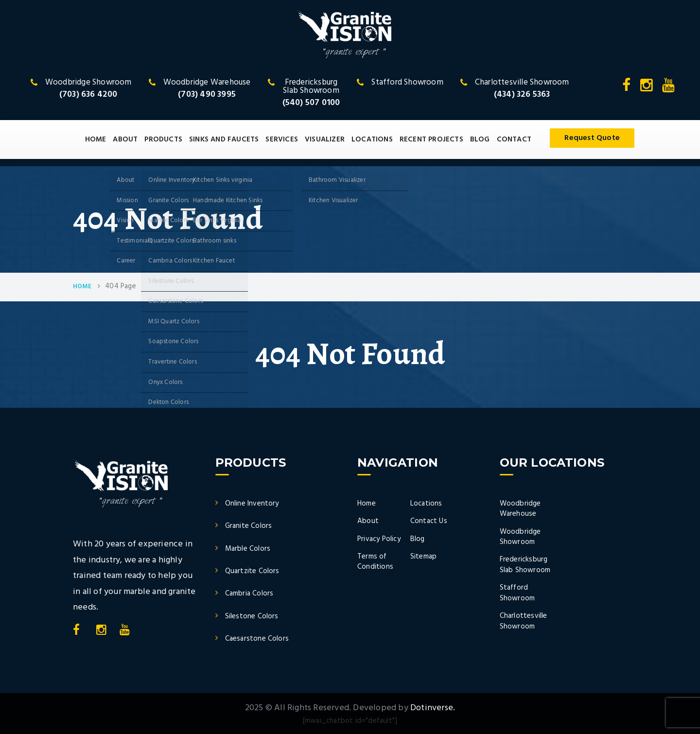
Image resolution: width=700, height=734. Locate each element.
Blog (418, 539)
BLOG (480, 140)
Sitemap (423, 557)
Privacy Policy (379, 539)
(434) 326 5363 (522, 95)
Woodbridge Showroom (520, 537)
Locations (426, 504)
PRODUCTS (163, 140)
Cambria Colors (249, 594)
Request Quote (592, 138)
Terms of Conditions (375, 562)
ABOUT (125, 140)
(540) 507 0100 (311, 103)
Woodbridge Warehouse (520, 509)
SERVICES (282, 140)
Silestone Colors (252, 616)
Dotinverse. (433, 708)
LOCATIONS (372, 140)
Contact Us (429, 521)
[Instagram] (647, 88)
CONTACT (514, 140)
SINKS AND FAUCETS (224, 140)
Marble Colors (248, 549)
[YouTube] (668, 88)
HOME (96, 140)
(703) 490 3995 (207, 95)
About (368, 521)
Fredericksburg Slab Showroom (525, 565)
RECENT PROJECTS (431, 140)
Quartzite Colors (252, 571)
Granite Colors (249, 526)
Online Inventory (252, 504)
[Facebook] (627, 88)
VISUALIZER (325, 140)
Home (82, 287)
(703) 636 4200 (88, 95)
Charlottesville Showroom (524, 621)
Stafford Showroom (517, 593)
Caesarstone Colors (257, 639)
